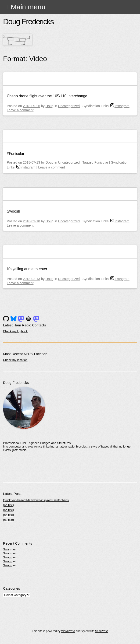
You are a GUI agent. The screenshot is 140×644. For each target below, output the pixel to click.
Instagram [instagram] (120, 106)
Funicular (101, 162)
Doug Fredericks (28, 22)
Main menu (28, 7)
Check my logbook (15, 331)
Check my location (15, 360)
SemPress (102, 631)
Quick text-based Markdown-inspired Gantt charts (36, 500)
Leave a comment (20, 110)
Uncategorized (69, 106)
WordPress (68, 631)
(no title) (8, 505)
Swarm (8, 549)
